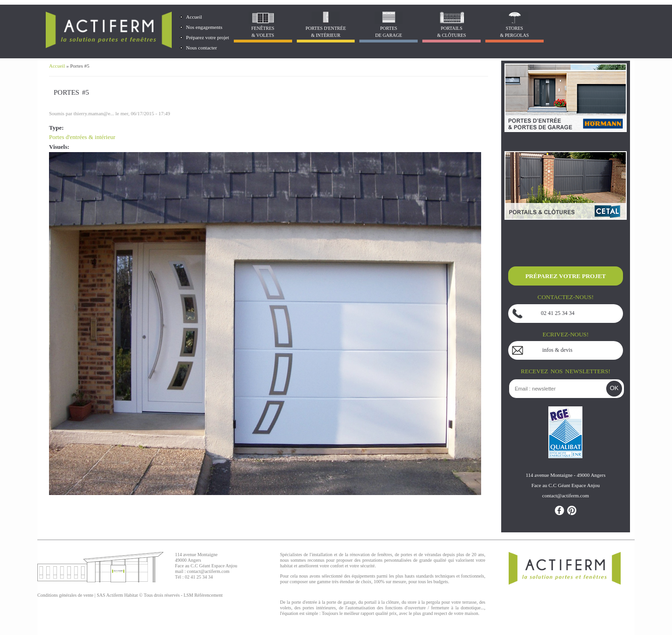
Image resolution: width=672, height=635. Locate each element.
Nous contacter (202, 48)
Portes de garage (389, 32)
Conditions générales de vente (65, 595)
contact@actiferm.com (208, 571)
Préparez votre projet (208, 37)
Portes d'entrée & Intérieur (326, 32)
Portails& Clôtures (452, 32)
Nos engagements (204, 27)
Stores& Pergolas (514, 32)
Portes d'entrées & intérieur (82, 137)
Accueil (194, 17)
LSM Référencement (203, 595)
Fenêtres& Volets (262, 32)
